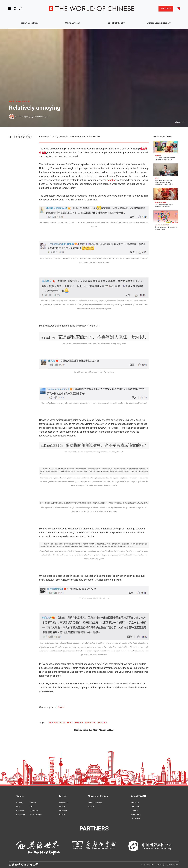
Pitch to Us (136, 815)
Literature (34, 811)
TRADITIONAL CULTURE (19, 101)
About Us (135, 803)
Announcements (95, 803)
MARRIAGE (90, 723)
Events (91, 807)
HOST (70, 723)
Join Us (134, 811)
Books (62, 807)
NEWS (157, 178)
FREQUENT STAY (57, 723)
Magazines (64, 803)
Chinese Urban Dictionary (159, 23)
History (33, 803)
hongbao (111, 180)
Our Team (135, 807)
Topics (20, 796)
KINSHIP (79, 723)
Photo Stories (36, 815)
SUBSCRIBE (166, 8)
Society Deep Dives (29, 23)
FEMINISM (158, 156)
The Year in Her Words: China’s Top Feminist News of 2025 (165, 159)
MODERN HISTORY (160, 202)
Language (20, 815)
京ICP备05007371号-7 (171, 865)
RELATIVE (102, 723)
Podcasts (63, 811)
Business (20, 811)
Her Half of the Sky (116, 23)
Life (18, 807)
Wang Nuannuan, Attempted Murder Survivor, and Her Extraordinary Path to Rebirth (164, 182)
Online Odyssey (73, 23)
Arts (32, 807)
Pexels (61, 707)
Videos (62, 815)
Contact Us (136, 818)
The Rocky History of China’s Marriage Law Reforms (164, 206)
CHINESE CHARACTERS (162, 225)
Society (20, 803)
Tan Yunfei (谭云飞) (23, 117)
